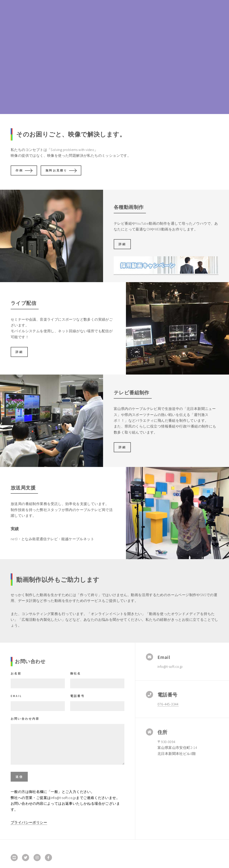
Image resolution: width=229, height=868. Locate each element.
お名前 (16, 673)
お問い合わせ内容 (25, 719)
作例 (19, 170)
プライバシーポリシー (29, 822)
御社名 (76, 673)
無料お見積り (56, 170)
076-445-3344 (168, 704)
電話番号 (77, 696)
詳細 (122, 244)
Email (16, 696)
